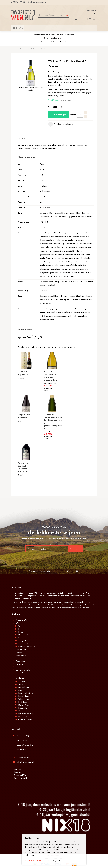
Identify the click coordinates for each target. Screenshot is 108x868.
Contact (16, 729)
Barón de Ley (24, 688)
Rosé (20, 638)
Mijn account (82, 19)
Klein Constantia (25, 717)
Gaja (20, 690)
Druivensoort (21, 650)
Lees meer (63, 861)
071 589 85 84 (23, 758)
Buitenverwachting (25, 714)
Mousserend (23, 635)
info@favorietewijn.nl (25, 762)
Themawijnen (21, 656)
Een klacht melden (21, 778)
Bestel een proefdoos (27, 647)
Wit (20, 626)
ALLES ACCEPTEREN (34, 861)
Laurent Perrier (24, 696)
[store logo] (23, 15)
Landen (19, 653)
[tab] (56, 139)
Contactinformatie (23, 670)
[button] (61, 124)
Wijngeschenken (24, 641)
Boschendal (23, 708)
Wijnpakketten (24, 644)
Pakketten (20, 664)
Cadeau (19, 667)
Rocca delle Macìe (26, 693)
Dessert (21, 632)
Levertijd (18, 772)
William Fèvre (24, 699)
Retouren (18, 770)
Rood (20, 629)
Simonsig (22, 685)
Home (13, 49)
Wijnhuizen (20, 679)
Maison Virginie (24, 705)
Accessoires (20, 661)
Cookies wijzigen (51, 861)
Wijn (18, 623)
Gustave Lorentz (25, 720)
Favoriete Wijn (22, 620)
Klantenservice (92, 10)
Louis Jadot (23, 702)
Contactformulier (22, 673)
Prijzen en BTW (20, 775)
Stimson (21, 711)
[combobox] (54, 15)
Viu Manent (23, 682)
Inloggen (93, 19)
